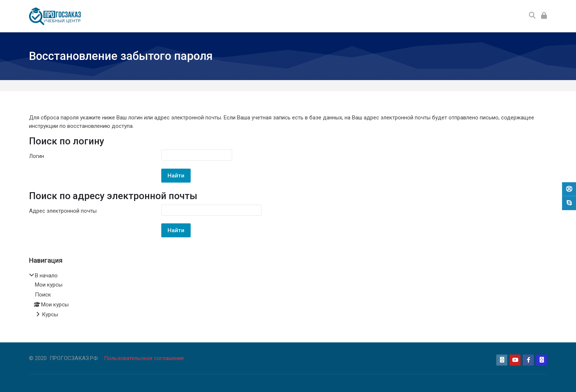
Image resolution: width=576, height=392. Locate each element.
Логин (37, 156)
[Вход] (544, 16)
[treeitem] (288, 296)
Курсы (50, 314)
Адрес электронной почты (63, 211)
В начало (46, 276)
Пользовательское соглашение (144, 358)
